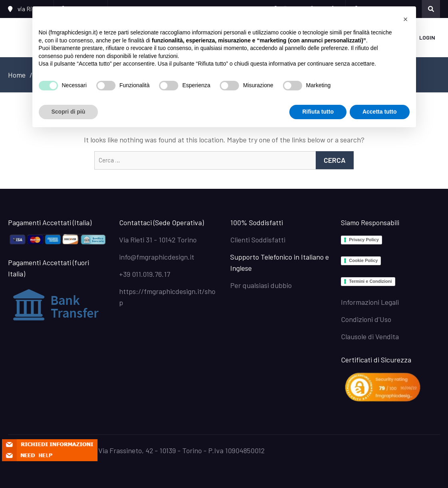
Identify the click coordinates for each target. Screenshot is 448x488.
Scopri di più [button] (69, 112)
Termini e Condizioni (370, 281)
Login (427, 37)
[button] (406, 19)
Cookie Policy (363, 260)
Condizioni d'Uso (366, 319)
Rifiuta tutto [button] (318, 112)
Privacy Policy (364, 240)
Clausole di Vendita (370, 336)
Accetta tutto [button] (380, 112)
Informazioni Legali (370, 302)
